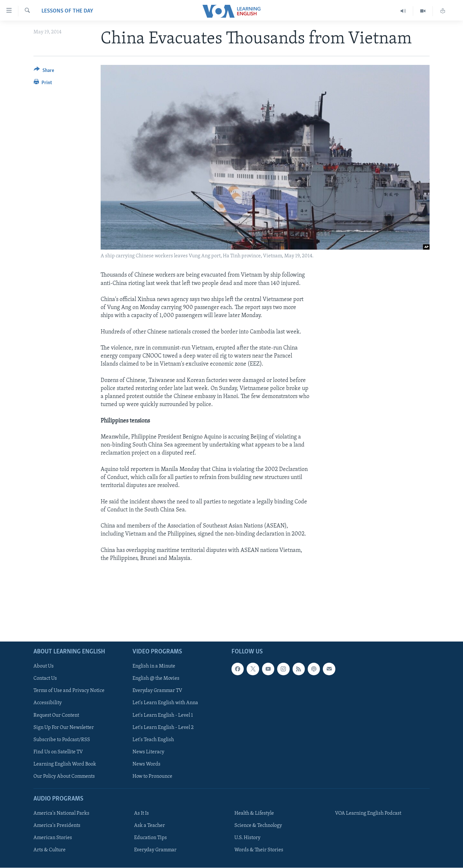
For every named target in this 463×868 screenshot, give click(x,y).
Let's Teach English (153, 740)
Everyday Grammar (155, 850)
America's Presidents (57, 826)
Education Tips (150, 838)
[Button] (44, 71)
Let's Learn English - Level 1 (163, 715)
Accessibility (48, 703)
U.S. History (247, 838)
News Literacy (148, 752)
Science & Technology (258, 826)
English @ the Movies (156, 679)
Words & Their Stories (259, 850)
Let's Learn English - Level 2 (163, 728)
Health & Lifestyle (254, 813)
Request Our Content (56, 715)
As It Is (141, 813)
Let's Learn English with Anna (165, 703)
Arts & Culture (50, 850)
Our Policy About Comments (64, 776)
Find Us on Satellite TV (58, 752)
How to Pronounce (152, 776)
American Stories (53, 838)
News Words (146, 764)
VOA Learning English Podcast (368, 813)
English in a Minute (154, 667)
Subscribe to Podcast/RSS (62, 740)
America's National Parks (61, 813)
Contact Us (45, 679)
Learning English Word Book (65, 764)
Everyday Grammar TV (157, 691)
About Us (44, 667)
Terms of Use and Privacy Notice (69, 691)
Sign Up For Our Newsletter (64, 728)
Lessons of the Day (67, 11)
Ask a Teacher (150, 826)
